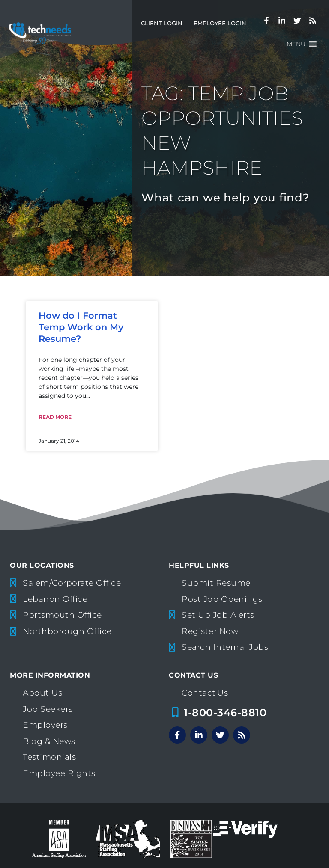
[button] (296, 44)
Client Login (162, 23)
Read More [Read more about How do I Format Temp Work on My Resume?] (55, 417)
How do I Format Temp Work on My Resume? (81, 327)
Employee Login (220, 23)
